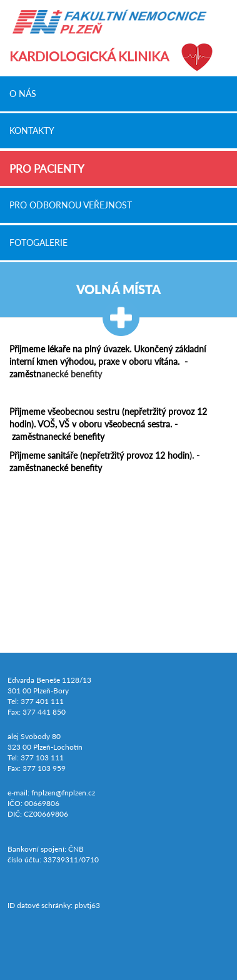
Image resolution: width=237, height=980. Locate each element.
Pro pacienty (47, 169)
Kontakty (32, 131)
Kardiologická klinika (89, 56)
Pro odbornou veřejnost (71, 205)
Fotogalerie (38, 242)
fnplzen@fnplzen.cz (63, 793)
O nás (23, 93)
